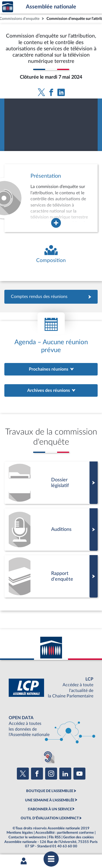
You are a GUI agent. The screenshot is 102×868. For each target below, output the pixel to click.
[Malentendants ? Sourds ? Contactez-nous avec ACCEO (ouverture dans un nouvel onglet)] (48, 757)
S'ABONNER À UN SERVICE (50, 809)
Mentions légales (20, 833)
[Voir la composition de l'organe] (51, 254)
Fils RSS (55, 837)
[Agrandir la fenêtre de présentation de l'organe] (56, 223)
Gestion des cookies (78, 837)
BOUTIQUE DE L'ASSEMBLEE (50, 791)
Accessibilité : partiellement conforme (65, 833)
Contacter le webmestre (27, 837)
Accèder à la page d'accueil (8, 7)
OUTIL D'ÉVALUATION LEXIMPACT (50, 818)
